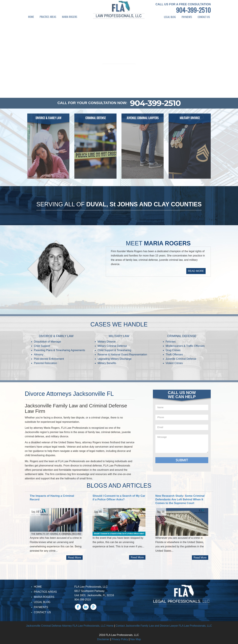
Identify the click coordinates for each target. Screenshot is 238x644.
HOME (31, 17)
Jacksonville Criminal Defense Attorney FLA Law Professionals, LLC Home (70, 626)
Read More (74, 558)
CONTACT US (204, 17)
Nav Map (136, 639)
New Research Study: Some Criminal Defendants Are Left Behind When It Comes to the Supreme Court (180, 499)
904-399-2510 (193, 11)
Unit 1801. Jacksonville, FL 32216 (94, 595)
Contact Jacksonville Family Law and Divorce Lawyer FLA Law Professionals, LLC (164, 626)
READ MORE (196, 271)
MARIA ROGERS (70, 17)
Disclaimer (103, 639)
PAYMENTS (187, 17)
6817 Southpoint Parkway (89, 591)
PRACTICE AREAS (48, 17)
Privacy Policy (120, 639)
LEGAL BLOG (170, 17)
